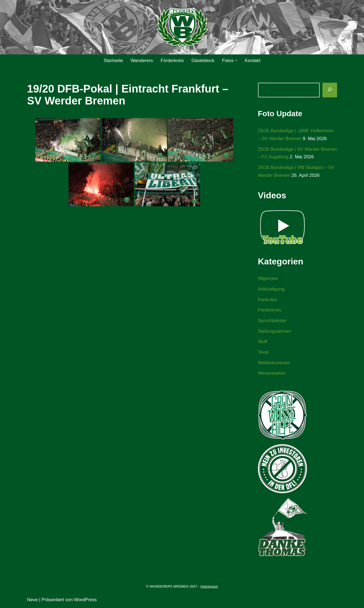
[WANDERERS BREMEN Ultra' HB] (182, 27)
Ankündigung (271, 290)
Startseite (113, 61)
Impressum (209, 587)
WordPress (85, 601)
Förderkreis (172, 61)
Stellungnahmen (275, 332)
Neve (33, 601)
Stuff (263, 342)
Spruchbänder (273, 321)
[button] (236, 61)
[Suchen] (330, 90)
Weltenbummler (274, 364)
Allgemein (268, 279)
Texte (264, 353)
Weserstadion (272, 374)
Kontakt (253, 61)
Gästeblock (203, 61)
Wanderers (142, 61)
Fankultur (268, 300)
